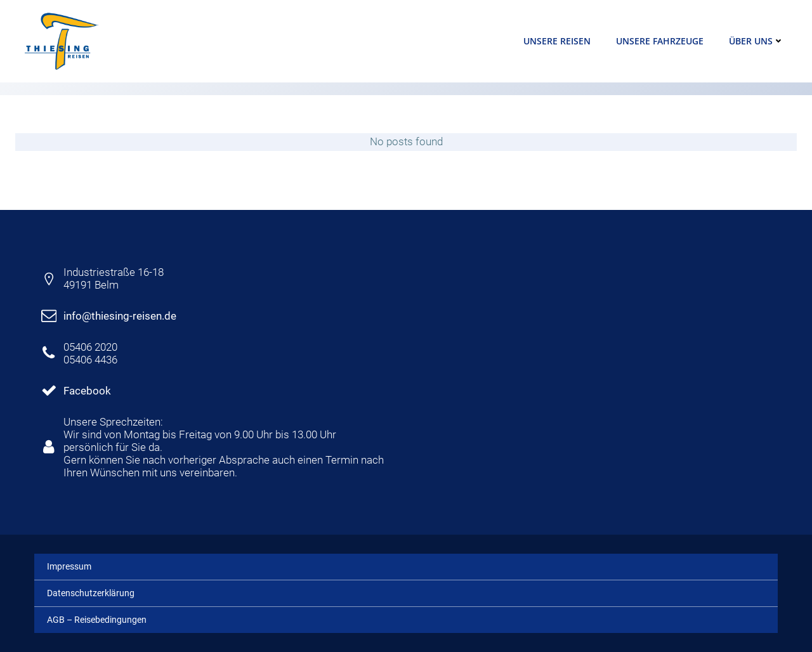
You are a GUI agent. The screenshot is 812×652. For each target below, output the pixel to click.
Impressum (69, 566)
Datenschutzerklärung (91, 593)
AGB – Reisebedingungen (97, 620)
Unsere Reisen (557, 41)
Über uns (756, 41)
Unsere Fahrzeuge (660, 41)
